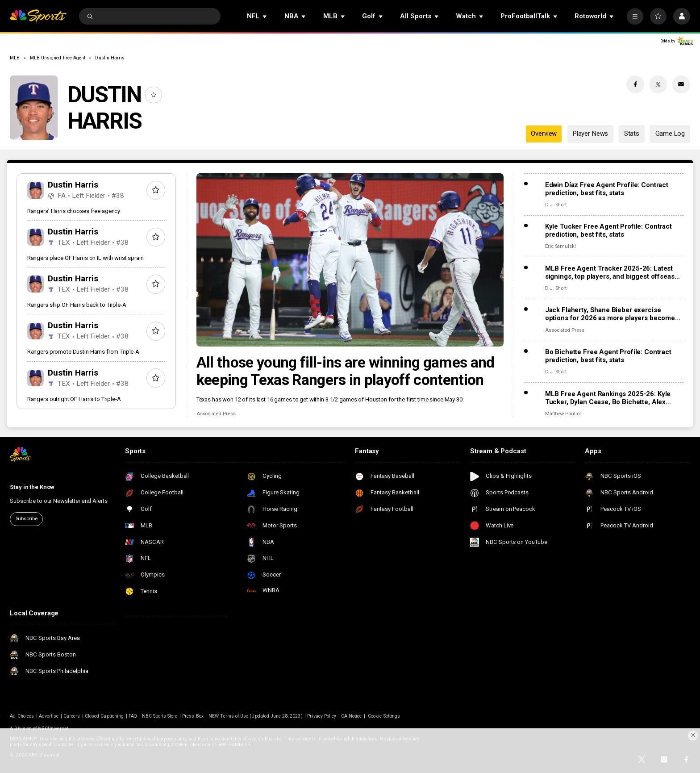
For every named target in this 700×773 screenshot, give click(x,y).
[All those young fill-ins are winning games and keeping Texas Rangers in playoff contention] (350, 260)
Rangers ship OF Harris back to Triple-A (77, 305)
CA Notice (351, 716)
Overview (544, 134)
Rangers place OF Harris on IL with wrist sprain (85, 258)
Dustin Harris (110, 58)
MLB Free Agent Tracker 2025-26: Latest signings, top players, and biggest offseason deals (614, 272)
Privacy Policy (322, 716)
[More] (635, 16)
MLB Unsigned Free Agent (58, 58)
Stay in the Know (32, 487)
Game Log (670, 134)
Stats (632, 134)
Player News (590, 134)
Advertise (49, 716)
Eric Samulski (560, 246)
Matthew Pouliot (563, 414)
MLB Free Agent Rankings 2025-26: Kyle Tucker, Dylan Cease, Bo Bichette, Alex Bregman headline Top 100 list (608, 398)
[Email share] (681, 84)
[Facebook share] (635, 84)
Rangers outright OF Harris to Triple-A (74, 399)
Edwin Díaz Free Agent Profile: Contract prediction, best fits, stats (607, 189)
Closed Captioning (104, 716)
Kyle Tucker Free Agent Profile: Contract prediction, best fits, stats (608, 230)
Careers (72, 716)
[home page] (38, 16)
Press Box (193, 716)
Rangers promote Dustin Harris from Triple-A (83, 352)
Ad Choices (22, 716)
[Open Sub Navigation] (265, 16)
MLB (15, 58)
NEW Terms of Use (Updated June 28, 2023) (256, 716)
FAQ (133, 716)
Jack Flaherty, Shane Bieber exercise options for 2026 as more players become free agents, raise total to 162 (610, 314)
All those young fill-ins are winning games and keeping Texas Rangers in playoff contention (346, 371)
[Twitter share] (658, 84)
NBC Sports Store (160, 716)
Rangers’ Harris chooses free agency (74, 211)
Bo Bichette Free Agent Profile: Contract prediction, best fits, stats (608, 356)
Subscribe (27, 519)
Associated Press (216, 414)
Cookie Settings (384, 716)
